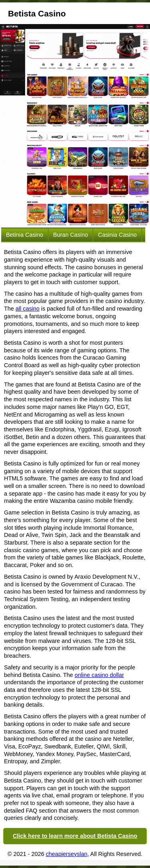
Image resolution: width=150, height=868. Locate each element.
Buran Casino (71, 235)
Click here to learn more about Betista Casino (75, 836)
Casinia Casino (117, 235)
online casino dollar (99, 675)
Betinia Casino (25, 235)
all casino (28, 309)
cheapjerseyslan (66, 854)
